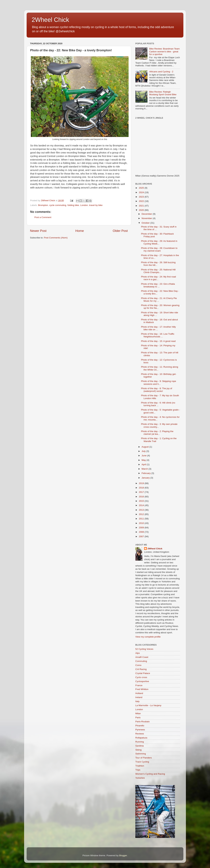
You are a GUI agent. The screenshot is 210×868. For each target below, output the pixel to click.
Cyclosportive (142, 681)
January (146, 478)
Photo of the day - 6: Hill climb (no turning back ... (158, 404)
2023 (142, 197)
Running (140, 742)
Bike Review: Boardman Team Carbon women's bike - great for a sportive (164, 51)
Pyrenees (140, 730)
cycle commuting (58, 205)
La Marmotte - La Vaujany (148, 705)
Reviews (140, 734)
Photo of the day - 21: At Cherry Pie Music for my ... (159, 300)
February (146, 473)
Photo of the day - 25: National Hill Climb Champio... (158, 271)
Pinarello (140, 726)
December (147, 214)
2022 (142, 201)
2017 (142, 492)
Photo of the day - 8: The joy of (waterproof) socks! (157, 390)
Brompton (43, 205)
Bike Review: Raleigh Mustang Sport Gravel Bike (163, 93)
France (139, 685)
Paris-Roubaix (142, 722)
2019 (142, 483)
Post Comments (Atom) (56, 238)
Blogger (123, 855)
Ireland (139, 697)
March (145, 469)
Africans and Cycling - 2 (161, 72)
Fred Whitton (142, 689)
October (146, 223)
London (84, 205)
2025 (142, 188)
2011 (142, 519)
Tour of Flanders (144, 758)
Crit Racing (141, 669)
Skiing (138, 750)
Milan (138, 713)
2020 (142, 210)
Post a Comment (43, 217)
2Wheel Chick (50, 20)
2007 (142, 536)
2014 (142, 505)
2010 (142, 523)
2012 (142, 514)
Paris (138, 718)
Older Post (120, 231)
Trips (138, 770)
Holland (139, 693)
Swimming (141, 754)
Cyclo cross (141, 677)
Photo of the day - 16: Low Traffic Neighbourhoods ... (158, 335)
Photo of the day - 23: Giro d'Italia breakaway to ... (158, 285)
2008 (142, 532)
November (147, 218)
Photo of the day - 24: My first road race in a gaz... (159, 278)
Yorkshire (140, 778)
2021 (142, 206)
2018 (142, 488)
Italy (137, 701)
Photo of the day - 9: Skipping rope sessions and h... (159, 383)
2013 (142, 510)
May (144, 460)
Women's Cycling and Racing (150, 774)
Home (80, 231)
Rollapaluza (141, 738)
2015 (142, 501)
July (144, 451)
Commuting (141, 661)
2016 (142, 497)
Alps (138, 653)
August (145, 447)
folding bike (73, 205)
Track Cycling (142, 762)
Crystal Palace (143, 673)
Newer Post (38, 231)
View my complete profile (148, 637)
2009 (142, 528)
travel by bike (96, 205)
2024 (142, 192)
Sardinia (140, 746)
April (144, 464)
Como (138, 665)
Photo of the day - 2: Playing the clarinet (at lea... (157, 433)
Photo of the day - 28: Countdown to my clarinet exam (159, 249)
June (144, 456)
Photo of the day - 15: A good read (158, 341)
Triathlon (140, 766)
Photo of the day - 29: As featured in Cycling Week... (159, 242)
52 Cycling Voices (144, 649)
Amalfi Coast (142, 657)
